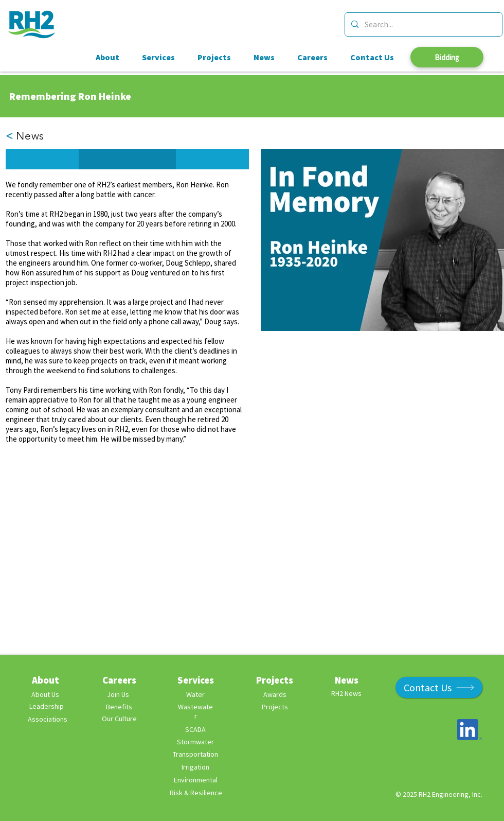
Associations (48, 719)
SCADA (195, 729)
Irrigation (195, 767)
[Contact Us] (439, 687)
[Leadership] (46, 706)
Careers (119, 680)
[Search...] (422, 24)
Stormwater (195, 742)
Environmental (196, 780)
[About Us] (45, 695)
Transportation (195, 754)
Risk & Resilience (196, 793)
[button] (42, 159)
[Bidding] (447, 57)
